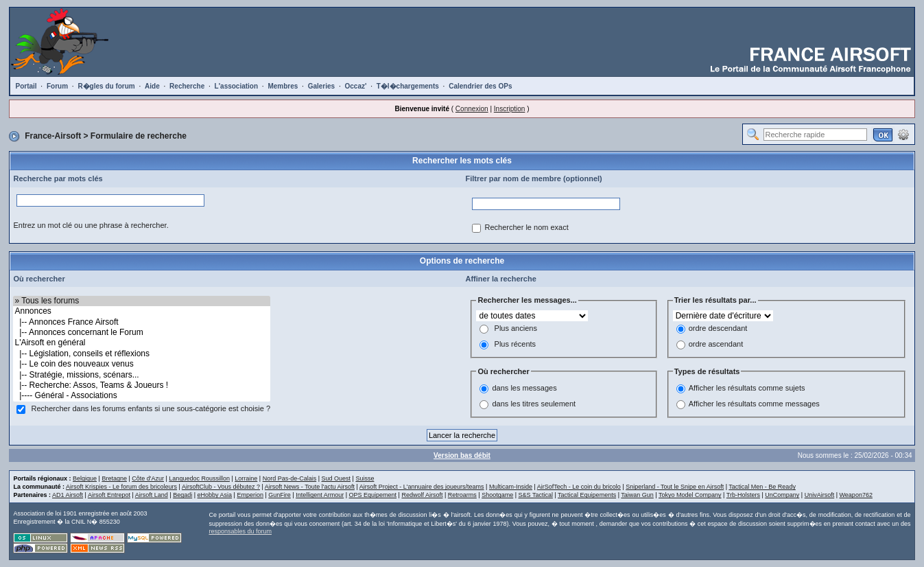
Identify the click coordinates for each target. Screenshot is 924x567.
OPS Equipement (373, 495)
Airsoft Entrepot (109, 495)
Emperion (250, 495)
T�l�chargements (408, 86)
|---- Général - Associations (142, 396)
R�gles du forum (106, 86)
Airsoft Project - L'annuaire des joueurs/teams (422, 487)
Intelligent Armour (320, 495)
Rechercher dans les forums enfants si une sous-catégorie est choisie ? (151, 408)
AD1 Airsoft (68, 495)
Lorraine (246, 478)
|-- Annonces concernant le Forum (142, 333)
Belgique (85, 478)
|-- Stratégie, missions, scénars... (142, 375)
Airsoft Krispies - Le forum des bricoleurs (121, 487)
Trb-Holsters (743, 495)
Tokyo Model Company (690, 495)
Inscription (510, 109)
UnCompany (782, 495)
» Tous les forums (142, 301)
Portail (26, 86)
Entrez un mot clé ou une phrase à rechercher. (91, 225)
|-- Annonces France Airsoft (142, 322)
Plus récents (516, 344)
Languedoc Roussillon (199, 478)
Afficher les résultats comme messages (754, 404)
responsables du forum (240, 531)
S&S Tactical (536, 495)
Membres (283, 86)
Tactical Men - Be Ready (762, 487)
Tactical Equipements (587, 495)
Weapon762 (856, 495)
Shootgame (497, 495)
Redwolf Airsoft (422, 495)
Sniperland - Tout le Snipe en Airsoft (675, 487)
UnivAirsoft (820, 495)
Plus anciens (516, 328)
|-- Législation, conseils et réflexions (142, 354)
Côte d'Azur (148, 478)
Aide (152, 86)
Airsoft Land (152, 495)
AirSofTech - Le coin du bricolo (579, 487)
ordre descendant (718, 328)
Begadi (182, 495)
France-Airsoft (53, 136)
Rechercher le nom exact (526, 227)
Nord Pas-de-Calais (290, 478)
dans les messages (524, 389)
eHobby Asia (215, 495)
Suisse (365, 478)
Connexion (472, 109)
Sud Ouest (336, 478)
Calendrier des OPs (480, 86)
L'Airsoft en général (142, 343)
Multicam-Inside (511, 487)
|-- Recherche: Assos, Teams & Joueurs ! (142, 385)
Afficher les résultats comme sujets (747, 389)
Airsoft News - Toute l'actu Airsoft (310, 487)
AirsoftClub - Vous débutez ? (221, 487)
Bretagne (114, 478)
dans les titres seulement (534, 404)
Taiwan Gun (637, 495)
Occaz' (356, 86)
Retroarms (462, 495)
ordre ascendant (716, 344)
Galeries (321, 86)
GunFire (280, 495)
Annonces (142, 311)
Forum (57, 86)
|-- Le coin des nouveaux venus (142, 364)
